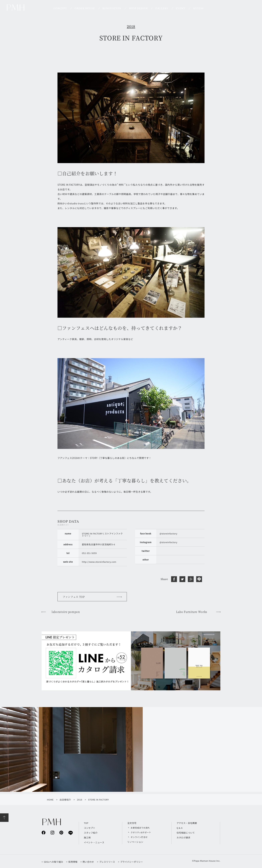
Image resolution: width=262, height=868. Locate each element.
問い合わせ (88, 862)
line (70, 833)
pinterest (61, 832)
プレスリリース (107, 862)
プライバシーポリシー (132, 862)
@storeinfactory (168, 534)
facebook (44, 832)
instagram (52, 832)
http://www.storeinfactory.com (99, 562)
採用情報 (73, 862)
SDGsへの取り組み (53, 862)
